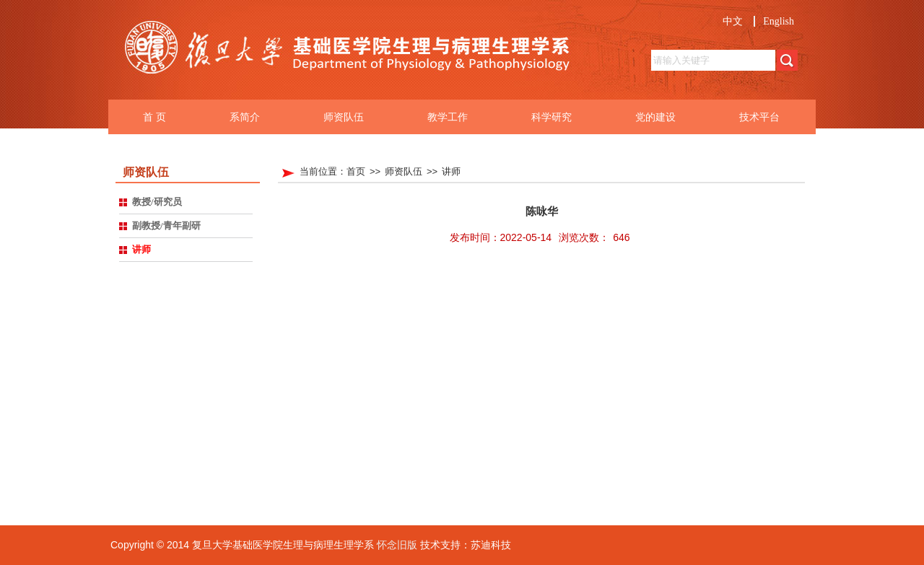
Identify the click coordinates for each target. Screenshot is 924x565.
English (779, 21)
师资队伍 (344, 117)
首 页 (154, 117)
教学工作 (448, 117)
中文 (733, 21)
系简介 (245, 117)
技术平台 (759, 117)
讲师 (451, 171)
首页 (356, 171)
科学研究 (552, 117)
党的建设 (655, 117)
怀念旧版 (397, 545)
